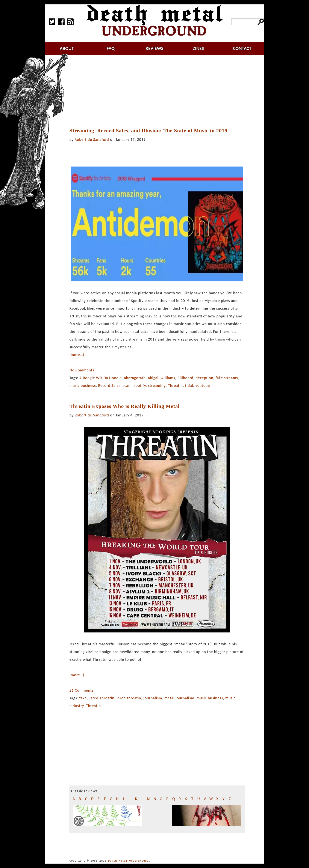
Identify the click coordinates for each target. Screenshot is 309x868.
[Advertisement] (160, 92)
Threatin (175, 386)
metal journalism (179, 698)
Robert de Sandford (92, 140)
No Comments (82, 370)
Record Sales (109, 386)
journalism (153, 698)
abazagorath (135, 378)
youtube (203, 386)
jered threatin (129, 698)
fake (83, 698)
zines (198, 48)
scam (127, 386)
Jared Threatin (102, 698)
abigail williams (161, 378)
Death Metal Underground (128, 861)
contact (242, 48)
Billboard (185, 378)
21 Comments (81, 690)
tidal (189, 386)
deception (204, 378)
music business (83, 386)
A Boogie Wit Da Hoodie (101, 378)
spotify (140, 386)
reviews (155, 48)
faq (111, 48)
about (67, 48)
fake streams (227, 378)
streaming (157, 386)
